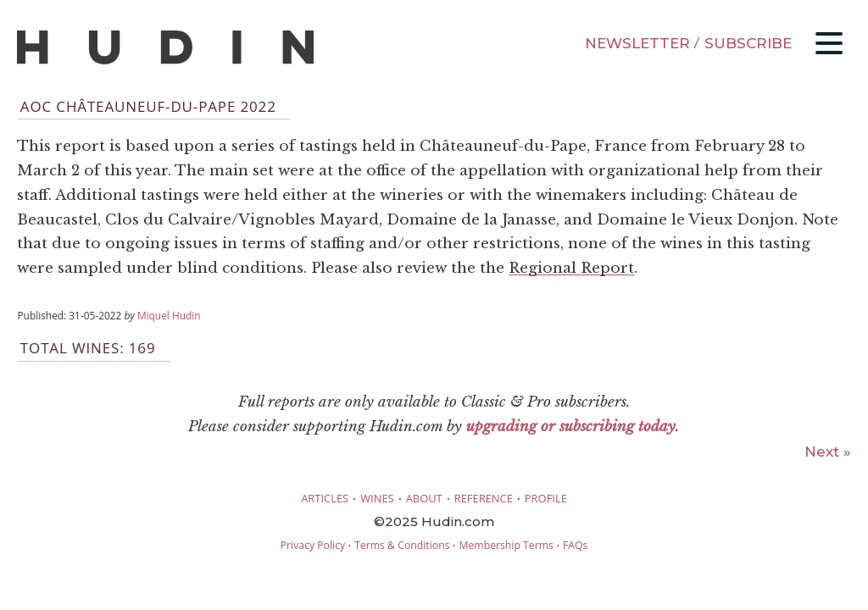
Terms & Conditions (402, 545)
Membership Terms (506, 545)
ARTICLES (325, 498)
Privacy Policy (313, 545)
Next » (828, 452)
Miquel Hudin (169, 315)
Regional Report (571, 268)
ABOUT (424, 498)
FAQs (575, 545)
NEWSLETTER (637, 43)
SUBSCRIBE (748, 43)
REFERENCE (484, 498)
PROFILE (546, 498)
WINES (377, 498)
